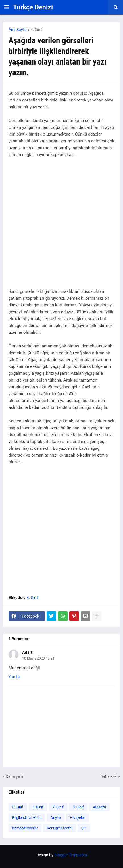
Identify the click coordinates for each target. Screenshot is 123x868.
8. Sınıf (78, 807)
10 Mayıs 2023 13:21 (38, 658)
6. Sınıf (38, 807)
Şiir (84, 828)
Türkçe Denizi (33, 7)
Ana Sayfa (18, 30)
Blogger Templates (71, 855)
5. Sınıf (18, 807)
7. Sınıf (58, 807)
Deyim (56, 818)
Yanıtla (15, 677)
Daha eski (109, 776)
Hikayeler (77, 818)
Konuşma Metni (60, 828)
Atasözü (99, 807)
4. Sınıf (37, 30)
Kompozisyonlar (25, 828)
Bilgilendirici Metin (27, 818)
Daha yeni (14, 776)
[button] (7, 7)
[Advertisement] (61, 226)
